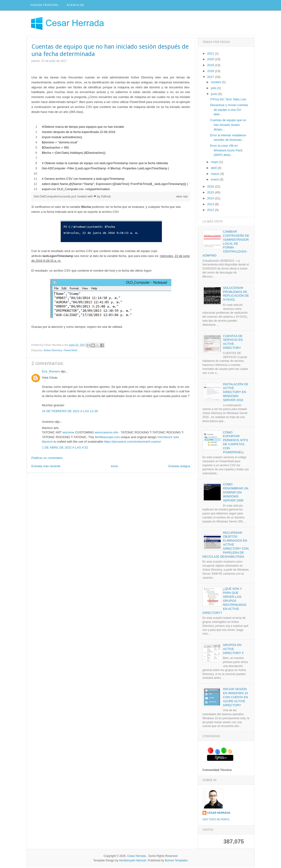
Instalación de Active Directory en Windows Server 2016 (236, 393)
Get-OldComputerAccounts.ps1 (56, 197)
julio (214, 89)
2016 (211, 187)
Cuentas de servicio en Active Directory (233, 342)
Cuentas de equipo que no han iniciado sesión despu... (228, 125)
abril (214, 168)
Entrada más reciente (46, 467)
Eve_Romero (51, 372)
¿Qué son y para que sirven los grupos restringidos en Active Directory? (225, 601)
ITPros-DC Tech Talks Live (228, 100)
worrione (68, 433)
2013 (211, 205)
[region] (111, 158)
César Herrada (219, 813)
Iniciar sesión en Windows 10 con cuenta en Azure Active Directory (236, 698)
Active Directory (53, 351)
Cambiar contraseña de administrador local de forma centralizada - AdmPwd (226, 244)
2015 (211, 193)
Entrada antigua (179, 467)
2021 (211, 54)
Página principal (45, 5)
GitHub (106, 197)
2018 (211, 71)
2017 (211, 77)
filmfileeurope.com (108, 438)
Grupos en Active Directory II (233, 650)
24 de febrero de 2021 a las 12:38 (70, 412)
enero (215, 180)
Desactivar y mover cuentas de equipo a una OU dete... (229, 110)
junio (214, 94)
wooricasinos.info (107, 433)
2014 (211, 199)
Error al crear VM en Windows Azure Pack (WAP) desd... (226, 151)
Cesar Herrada (137, 856)
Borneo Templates (176, 861)
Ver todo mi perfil (216, 820)
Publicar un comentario (47, 458)
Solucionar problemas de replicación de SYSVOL (236, 294)
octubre (216, 83)
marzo (216, 174)
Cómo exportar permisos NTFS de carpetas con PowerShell (236, 443)
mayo (215, 163)
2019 (211, 66)
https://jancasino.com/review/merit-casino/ (132, 442)
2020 (211, 60)
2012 (211, 211)
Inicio (114, 467)
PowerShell (70, 351)
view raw (182, 197)
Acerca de (76, 5)
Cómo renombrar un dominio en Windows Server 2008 (236, 493)
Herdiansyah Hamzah (133, 861)
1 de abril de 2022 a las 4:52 (65, 448)
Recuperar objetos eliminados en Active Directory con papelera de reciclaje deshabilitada (226, 545)
